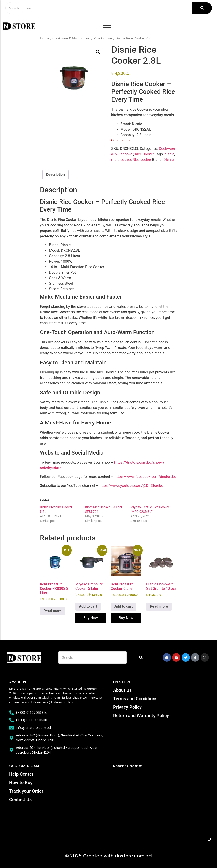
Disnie (168, 160)
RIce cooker (142, 160)
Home (45, 39)
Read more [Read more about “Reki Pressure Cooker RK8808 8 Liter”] (53, 611)
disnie (169, 154)
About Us (122, 690)
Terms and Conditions (135, 699)
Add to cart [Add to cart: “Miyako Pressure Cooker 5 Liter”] (88, 607)
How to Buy (21, 783)
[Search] (98, 8)
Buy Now (91, 618)
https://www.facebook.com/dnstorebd (145, 477)
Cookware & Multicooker (71, 39)
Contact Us (20, 799)
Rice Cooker (103, 39)
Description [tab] (56, 175)
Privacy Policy (127, 707)
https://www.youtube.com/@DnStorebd (131, 486)
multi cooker (121, 160)
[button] (98, 52)
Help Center (21, 774)
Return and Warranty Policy (141, 716)
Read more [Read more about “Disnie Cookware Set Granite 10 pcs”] (159, 607)
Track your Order (26, 791)
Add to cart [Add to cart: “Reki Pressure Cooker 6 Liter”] (123, 607)
